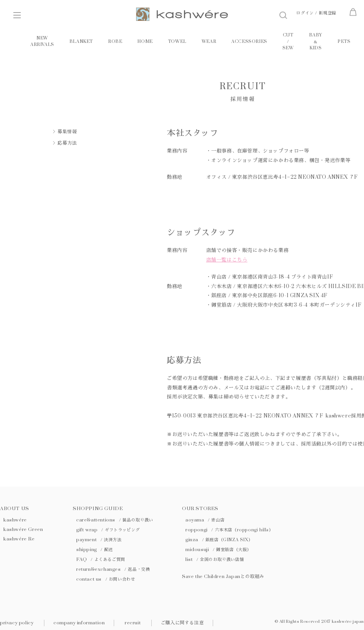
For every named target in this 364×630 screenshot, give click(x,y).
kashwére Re (19, 539)
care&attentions (115, 520)
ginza (219, 540)
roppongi (229, 530)
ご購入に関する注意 (182, 623)
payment (99, 540)
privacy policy (17, 623)
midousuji (218, 550)
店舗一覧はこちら (227, 260)
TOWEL (177, 42)
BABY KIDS (316, 42)
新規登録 (328, 13)
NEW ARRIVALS (42, 41)
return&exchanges (113, 569)
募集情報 (67, 132)
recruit (133, 623)
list (215, 559)
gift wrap (108, 530)
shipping (95, 550)
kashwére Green (23, 529)
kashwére (15, 520)
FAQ (101, 559)
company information (79, 623)
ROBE (115, 42)
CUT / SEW (288, 42)
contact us (106, 579)
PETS (344, 42)
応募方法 (67, 143)
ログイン (305, 13)
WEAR (209, 42)
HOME (145, 42)
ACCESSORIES (249, 42)
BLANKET (81, 42)
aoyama (205, 520)
